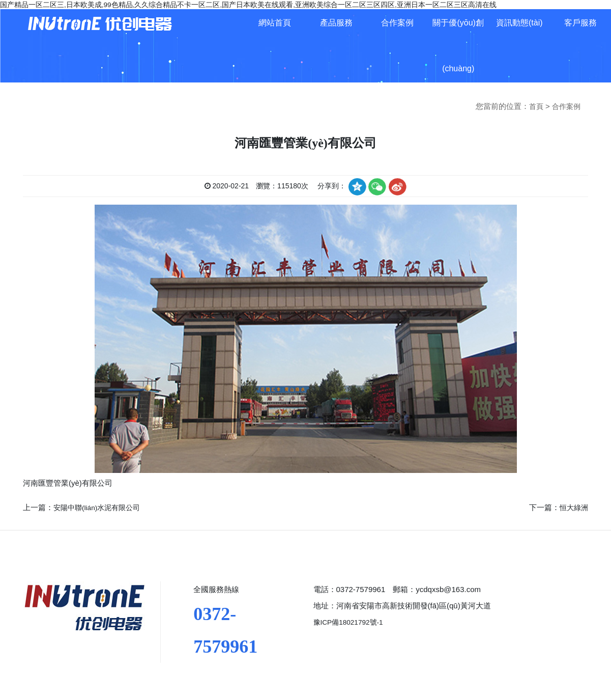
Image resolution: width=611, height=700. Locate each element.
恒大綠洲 (573, 506)
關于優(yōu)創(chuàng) (458, 46)
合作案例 (397, 23)
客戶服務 (580, 23)
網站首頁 (275, 23)
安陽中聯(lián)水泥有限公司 (100, 506)
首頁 (534, 106)
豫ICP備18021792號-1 (352, 621)
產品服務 (336, 23)
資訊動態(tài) (519, 23)
